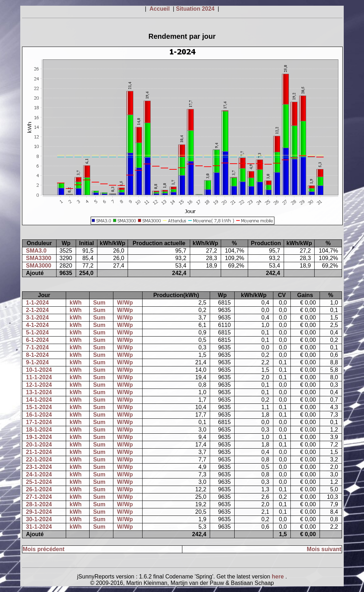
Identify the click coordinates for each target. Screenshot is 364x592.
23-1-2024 (39, 467)
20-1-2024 (39, 445)
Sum (99, 303)
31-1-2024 (39, 527)
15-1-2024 (39, 407)
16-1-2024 (39, 415)
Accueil (160, 9)
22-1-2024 (39, 459)
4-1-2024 (37, 325)
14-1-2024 (39, 400)
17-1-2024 (39, 422)
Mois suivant (324, 549)
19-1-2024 (39, 437)
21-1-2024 (39, 452)
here (279, 577)
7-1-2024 (37, 347)
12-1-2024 (39, 385)
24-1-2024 (39, 474)
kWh (76, 303)
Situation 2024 (196, 9)
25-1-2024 (39, 482)
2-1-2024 (37, 310)
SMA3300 (39, 258)
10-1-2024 (39, 370)
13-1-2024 (39, 392)
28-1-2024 (39, 504)
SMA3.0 (36, 251)
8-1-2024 (37, 355)
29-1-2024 (39, 512)
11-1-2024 (39, 377)
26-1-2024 (39, 489)
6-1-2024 (37, 340)
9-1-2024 (37, 362)
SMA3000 (39, 266)
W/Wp (125, 303)
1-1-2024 (37, 303)
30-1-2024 (39, 519)
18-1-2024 (39, 430)
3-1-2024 (37, 318)
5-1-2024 (37, 332)
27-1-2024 (39, 497)
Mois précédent (44, 549)
